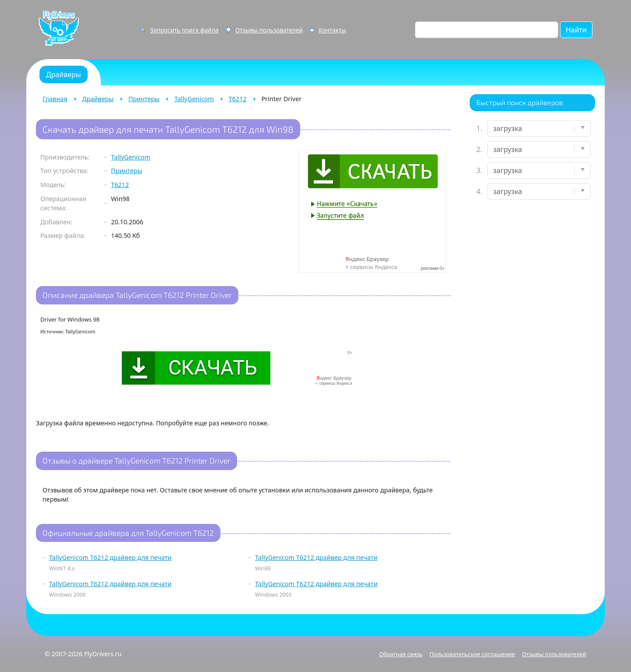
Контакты (332, 30)
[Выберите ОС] (539, 191)
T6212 (238, 99)
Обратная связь (401, 654)
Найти (576, 30)
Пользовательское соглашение (472, 654)
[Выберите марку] (539, 149)
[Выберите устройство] (539, 128)
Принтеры (144, 99)
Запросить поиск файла (184, 30)
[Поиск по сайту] (487, 30)
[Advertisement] (532, 344)
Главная (55, 99)
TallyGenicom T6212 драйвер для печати (110, 557)
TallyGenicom (194, 99)
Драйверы (98, 99)
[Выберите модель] (539, 170)
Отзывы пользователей (269, 30)
